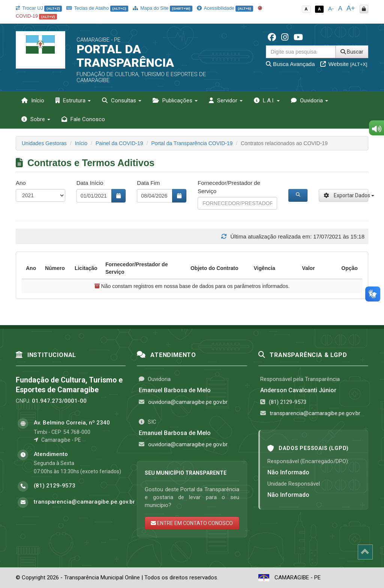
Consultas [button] (122, 100)
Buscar (352, 52)
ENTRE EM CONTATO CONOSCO (192, 523)
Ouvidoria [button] (310, 100)
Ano (21, 183)
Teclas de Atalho (97, 8)
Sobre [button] (36, 119)
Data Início (90, 183)
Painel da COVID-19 (119, 143)
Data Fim (148, 183)
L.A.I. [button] (267, 100)
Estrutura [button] (73, 100)
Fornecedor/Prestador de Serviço (229, 187)
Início (33, 100)
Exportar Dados (346, 195)
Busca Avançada (290, 64)
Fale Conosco (83, 119)
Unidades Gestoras (44, 143)
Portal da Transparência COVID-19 (192, 143)
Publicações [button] (175, 100)
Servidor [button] (226, 100)
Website (344, 64)
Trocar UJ (39, 8)
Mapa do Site (163, 8)
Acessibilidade (225, 8)
